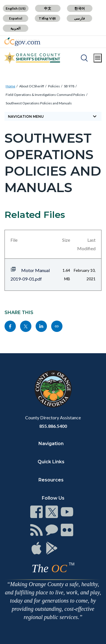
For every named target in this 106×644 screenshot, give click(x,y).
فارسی (79, 18)
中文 (48, 8)
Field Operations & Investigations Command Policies (45, 95)
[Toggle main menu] (98, 58)
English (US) (16, 8)
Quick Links (51, 462)
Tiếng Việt (47, 18)
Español (16, 18)
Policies (54, 86)
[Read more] (22, 42)
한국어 (80, 8)
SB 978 (69, 86)
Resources (51, 480)
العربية (16, 28)
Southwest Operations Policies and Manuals (39, 103)
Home (10, 86)
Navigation (51, 444)
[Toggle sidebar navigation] (53, 116)
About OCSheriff (32, 86)
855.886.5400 (53, 426)
